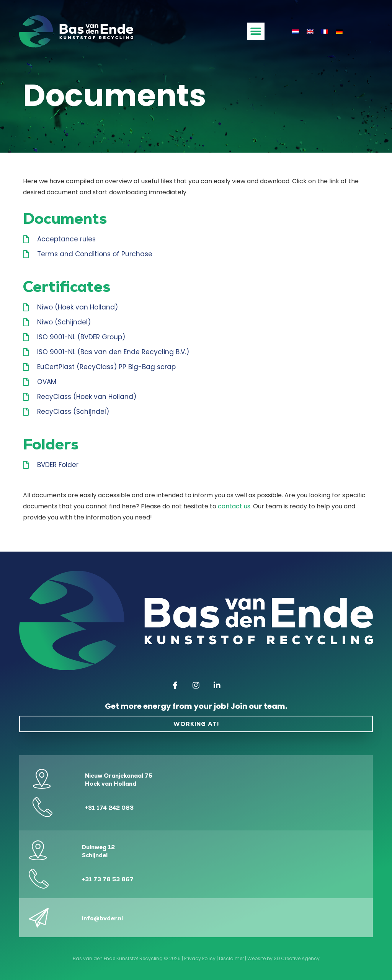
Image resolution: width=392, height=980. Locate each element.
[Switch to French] (325, 32)
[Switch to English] (310, 32)
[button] (256, 31)
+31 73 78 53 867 (108, 879)
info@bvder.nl (102, 918)
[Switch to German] (339, 32)
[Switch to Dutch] (296, 32)
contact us (234, 506)
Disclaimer (231, 958)
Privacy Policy (200, 958)
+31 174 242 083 (109, 808)
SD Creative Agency (297, 958)
